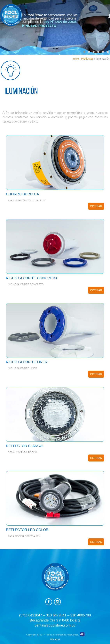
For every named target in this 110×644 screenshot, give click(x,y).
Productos (87, 59)
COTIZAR (96, 206)
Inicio (76, 59)
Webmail (55, 640)
